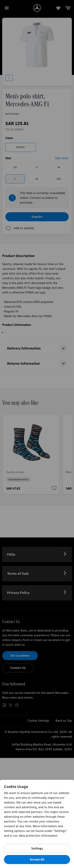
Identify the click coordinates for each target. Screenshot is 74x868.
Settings (37, 848)
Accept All (37, 859)
